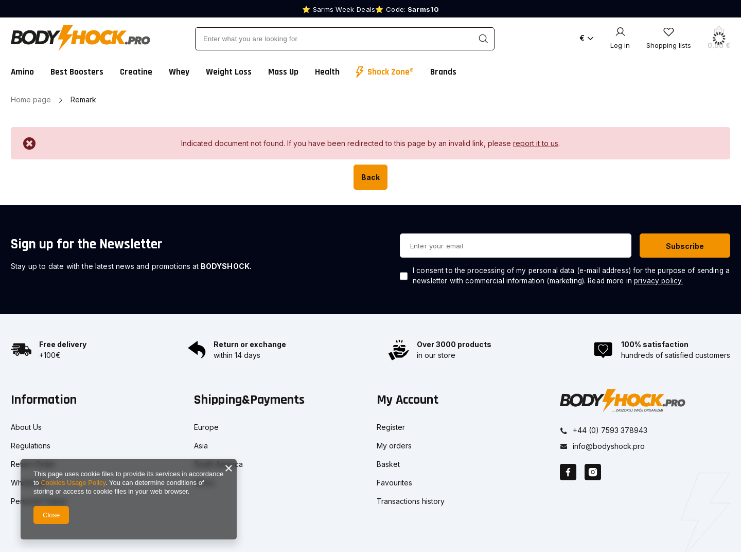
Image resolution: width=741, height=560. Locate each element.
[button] (90, 407)
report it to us (536, 143)
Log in (620, 45)
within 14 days (237, 355)
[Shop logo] (81, 38)
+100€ (50, 355)
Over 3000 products (454, 344)
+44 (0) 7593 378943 (610, 429)
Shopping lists (669, 45)
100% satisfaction (655, 344)
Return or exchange (250, 344)
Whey (179, 72)
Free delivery (63, 344)
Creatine (136, 72)
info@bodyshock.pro (609, 445)
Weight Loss (229, 72)
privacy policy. (658, 281)
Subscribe (685, 246)
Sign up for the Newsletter (86, 244)
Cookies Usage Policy (73, 483)
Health (327, 72)
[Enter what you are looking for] (345, 39)
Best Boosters (77, 72)
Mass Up (283, 72)
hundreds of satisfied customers (676, 355)
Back (370, 177)
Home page (31, 100)
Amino (22, 72)
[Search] (483, 39)
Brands (443, 72)
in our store (436, 355)
